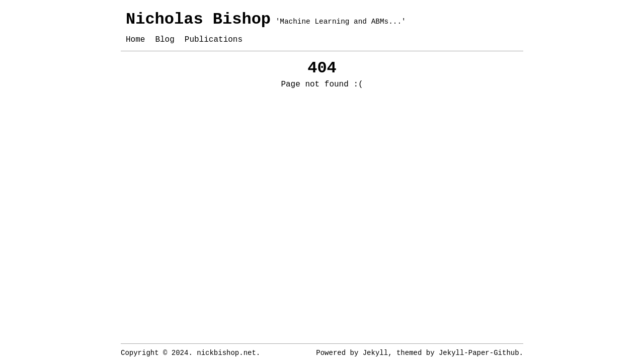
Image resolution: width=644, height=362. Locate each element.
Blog (165, 40)
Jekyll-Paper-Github (479, 353)
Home (135, 40)
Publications (214, 40)
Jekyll (375, 353)
